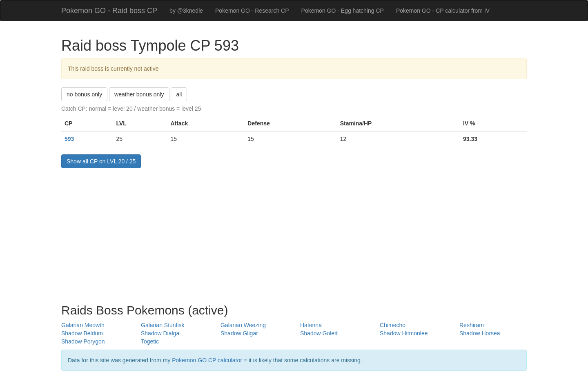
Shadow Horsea (480, 333)
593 (69, 139)
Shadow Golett (319, 333)
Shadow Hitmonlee (404, 333)
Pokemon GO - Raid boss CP (109, 11)
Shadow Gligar (239, 333)
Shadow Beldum (82, 333)
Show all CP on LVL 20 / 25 (101, 161)
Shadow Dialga (160, 333)
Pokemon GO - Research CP (252, 11)
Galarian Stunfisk (163, 325)
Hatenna (311, 325)
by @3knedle (186, 11)
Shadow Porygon (83, 341)
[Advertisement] (294, 230)
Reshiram (472, 325)
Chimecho (393, 325)
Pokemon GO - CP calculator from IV (443, 11)
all (179, 94)
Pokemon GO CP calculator (207, 360)
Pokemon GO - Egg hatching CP (343, 11)
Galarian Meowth (83, 325)
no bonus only (84, 94)
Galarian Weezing (243, 325)
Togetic (150, 341)
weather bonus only (139, 94)
